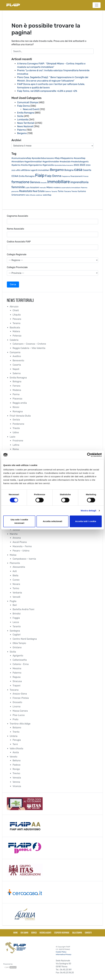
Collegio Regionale (17, 254)
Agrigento (18, 656)
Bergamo (22, 133)
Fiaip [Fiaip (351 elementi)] (40, 175)
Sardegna (15, 631)
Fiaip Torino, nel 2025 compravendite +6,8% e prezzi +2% (47, 91)
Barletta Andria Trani (23, 609)
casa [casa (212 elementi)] (78, 170)
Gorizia (16, 420)
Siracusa (17, 681)
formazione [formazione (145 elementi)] (20, 182)
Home (15, 933)
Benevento (18, 361)
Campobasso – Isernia (24, 559)
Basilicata (15, 328)
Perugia (17, 740)
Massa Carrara (20, 711)
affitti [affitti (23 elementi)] (18, 170)
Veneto (14, 757)
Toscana (14, 690)
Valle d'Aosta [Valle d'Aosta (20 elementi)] (30, 195)
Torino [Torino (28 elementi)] (61, 191)
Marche (14, 534)
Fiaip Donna (23, 106)
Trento (16, 732)
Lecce (16, 622)
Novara (16, 584)
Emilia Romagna (26, 113)
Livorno (17, 707)
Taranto (17, 626)
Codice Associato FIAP (19, 242)
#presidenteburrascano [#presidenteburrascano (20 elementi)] (64, 165)
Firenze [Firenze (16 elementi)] (86, 176)
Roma (16, 449)
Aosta (16, 752)
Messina (17, 668)
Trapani (17, 686)
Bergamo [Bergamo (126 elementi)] (57, 170)
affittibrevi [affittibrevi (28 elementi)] (26, 170)
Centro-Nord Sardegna (25, 639)
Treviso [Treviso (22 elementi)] (74, 191)
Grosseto (17, 702)
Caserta (17, 365)
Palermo (22, 130)
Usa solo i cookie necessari (19, 521)
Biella (15, 576)
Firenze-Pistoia (21, 698)
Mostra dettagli (88, 511)
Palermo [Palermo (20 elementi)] (84, 188)
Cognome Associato (17, 216)
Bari (15, 605)
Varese (16, 530)
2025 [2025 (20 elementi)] (14, 170)
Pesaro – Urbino (21, 551)
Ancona (17, 538)
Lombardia (23, 120)
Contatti (88, 933)
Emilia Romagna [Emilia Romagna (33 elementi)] (27, 176)
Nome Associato (15, 229)
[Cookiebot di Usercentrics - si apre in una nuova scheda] (89, 455)
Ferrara (16, 386)
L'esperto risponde (62, 933)
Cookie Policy (61, 952)
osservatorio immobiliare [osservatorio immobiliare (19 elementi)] (71, 188)
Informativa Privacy (64, 954)
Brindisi (17, 614)
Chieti (16, 310)
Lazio (13, 437)
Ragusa (17, 677)
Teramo (17, 323)
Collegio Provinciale (17, 267)
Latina (16, 445)
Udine (16, 432)
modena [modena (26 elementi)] (57, 187)
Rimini (16, 407)
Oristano (17, 647)
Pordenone (18, 424)
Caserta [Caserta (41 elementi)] (87, 170)
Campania (15, 352)
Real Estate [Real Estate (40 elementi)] (39, 191)
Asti (15, 571)
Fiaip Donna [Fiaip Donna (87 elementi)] (53, 176)
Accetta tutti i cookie (86, 521)
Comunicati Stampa (28, 102)
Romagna (18, 411)
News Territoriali (26, 123)
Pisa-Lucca (19, 715)
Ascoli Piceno (20, 542)
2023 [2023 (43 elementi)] (82, 165)
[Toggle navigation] (97, 5)
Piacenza (17, 399)
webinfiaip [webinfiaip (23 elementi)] (47, 195)
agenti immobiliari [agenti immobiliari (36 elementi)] (40, 170)
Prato (15, 719)
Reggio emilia (20, 403)
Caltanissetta (20, 660)
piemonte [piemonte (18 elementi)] (15, 191)
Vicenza (17, 786)
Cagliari (17, 635)
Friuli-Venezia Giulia (20, 416)
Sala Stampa (77, 933)
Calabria (14, 340)
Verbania (17, 593)
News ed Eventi (31, 109)
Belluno (17, 761)
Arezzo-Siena (20, 694)
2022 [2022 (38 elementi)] (76, 165)
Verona (16, 782)
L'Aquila (17, 315)
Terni (15, 744)
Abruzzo (14, 307)
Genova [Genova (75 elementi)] (35, 182)
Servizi (34, 933)
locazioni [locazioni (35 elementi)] (35, 187)
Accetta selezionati (52, 521)
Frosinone (18, 441)
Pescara (17, 319)
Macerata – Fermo (22, 546)
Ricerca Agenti (45, 933)
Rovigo (16, 769)
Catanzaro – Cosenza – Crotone (29, 344)
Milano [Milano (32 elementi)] (50, 187)
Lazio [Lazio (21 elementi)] (27, 188)
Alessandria (19, 567)
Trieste (16, 428)
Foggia (16, 618)
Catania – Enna (21, 664)
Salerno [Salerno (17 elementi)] (48, 192)
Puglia (13, 601)
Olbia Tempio (19, 643)
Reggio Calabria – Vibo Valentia (29, 348)
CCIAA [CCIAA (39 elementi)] (15, 176)
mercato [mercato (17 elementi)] (43, 188)
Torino (16, 588)
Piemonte (15, 563)
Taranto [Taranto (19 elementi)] (54, 191)
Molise (13, 555)
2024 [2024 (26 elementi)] (88, 165)
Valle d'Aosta (16, 749)
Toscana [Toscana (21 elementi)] (67, 191)
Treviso (16, 773)
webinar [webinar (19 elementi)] (39, 195)
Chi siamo (24, 933)
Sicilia (20, 116)
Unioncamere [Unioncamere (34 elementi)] (18, 195)
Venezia (17, 778)
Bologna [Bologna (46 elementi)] (69, 170)
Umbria (14, 736)
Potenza (17, 336)
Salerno (17, 373)
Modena (17, 390)
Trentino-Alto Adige (20, 724)
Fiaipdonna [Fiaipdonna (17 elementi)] (66, 176)
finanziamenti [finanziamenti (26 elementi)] (77, 176)
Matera (16, 331)
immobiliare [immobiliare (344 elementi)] (59, 182)
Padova (17, 765)
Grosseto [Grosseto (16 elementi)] (43, 183)
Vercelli (16, 597)
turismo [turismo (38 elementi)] (82, 191)
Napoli (16, 369)
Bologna (17, 382)
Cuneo (16, 580)
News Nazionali (25, 126)
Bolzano (17, 728)
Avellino (17, 356)
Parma (16, 394)
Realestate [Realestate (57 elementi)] (26, 191)
